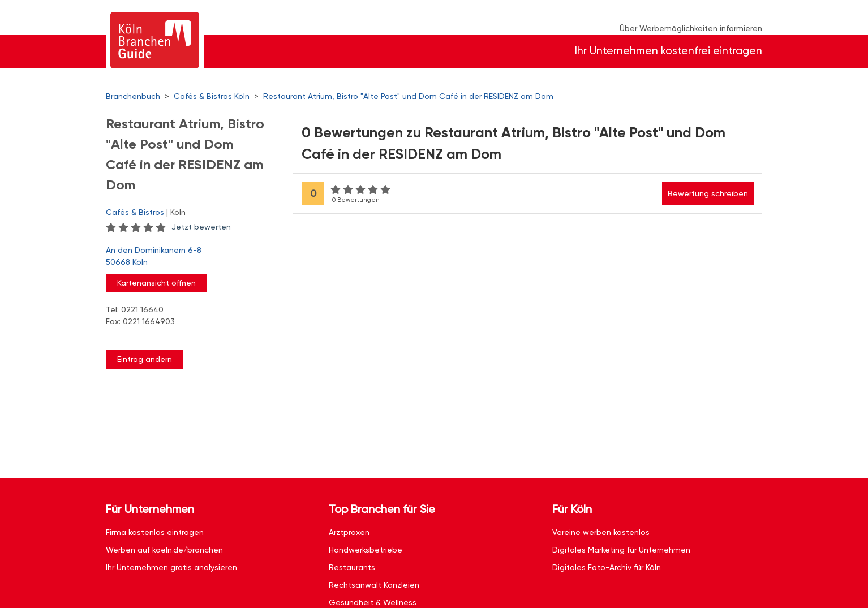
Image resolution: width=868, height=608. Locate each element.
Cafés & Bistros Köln (212, 96)
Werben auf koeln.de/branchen (164, 550)
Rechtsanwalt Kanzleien (374, 585)
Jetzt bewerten (201, 227)
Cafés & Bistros (135, 212)
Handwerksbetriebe (366, 550)
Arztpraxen (349, 532)
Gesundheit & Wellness (373, 602)
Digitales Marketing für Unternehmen (621, 550)
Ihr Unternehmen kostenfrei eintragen (669, 51)
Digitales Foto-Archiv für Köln (607, 567)
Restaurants (352, 567)
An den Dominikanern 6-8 (185, 257)
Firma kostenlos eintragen (155, 532)
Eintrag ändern (145, 359)
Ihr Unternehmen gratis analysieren (171, 567)
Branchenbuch (133, 96)
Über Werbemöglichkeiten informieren (691, 28)
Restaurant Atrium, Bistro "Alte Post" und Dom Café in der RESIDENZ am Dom (408, 96)
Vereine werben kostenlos (601, 532)
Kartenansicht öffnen (156, 283)
